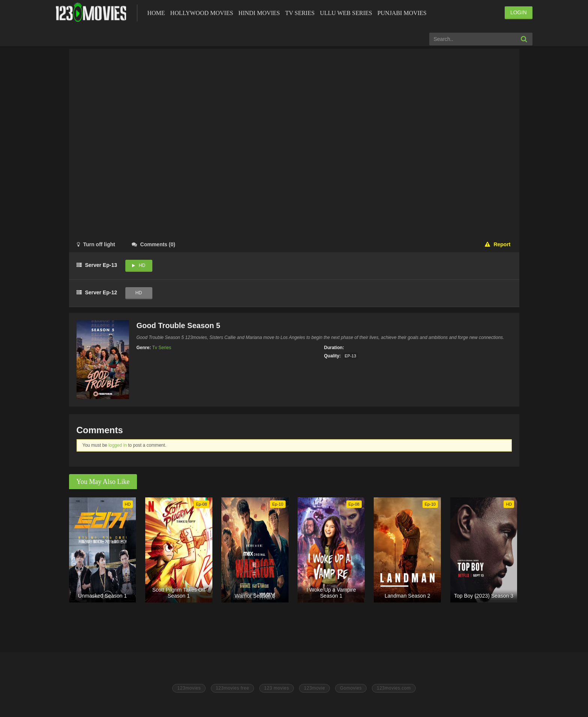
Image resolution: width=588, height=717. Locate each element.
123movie (314, 688)
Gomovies (351, 688)
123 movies (277, 688)
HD (142, 265)
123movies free (232, 688)
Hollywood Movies (202, 13)
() (153, 244)
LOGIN (519, 12)
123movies (189, 688)
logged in (118, 445)
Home (156, 13)
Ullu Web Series (346, 13)
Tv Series (300, 13)
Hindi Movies (259, 13)
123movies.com (394, 688)
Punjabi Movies (402, 13)
